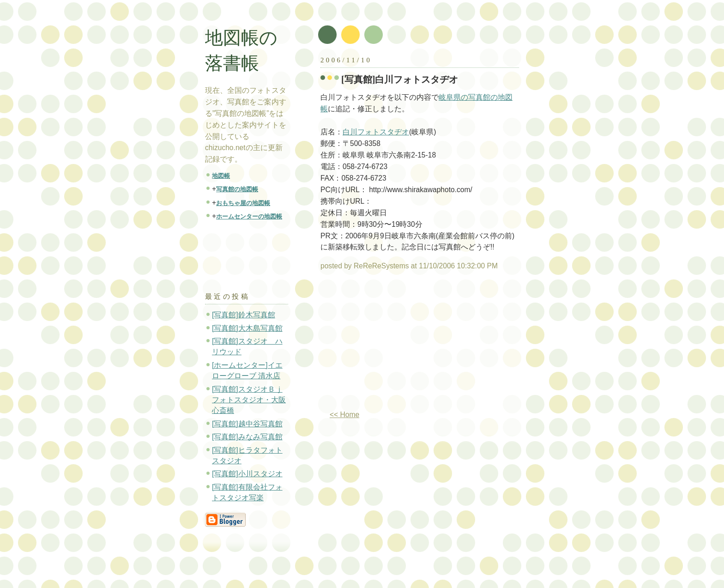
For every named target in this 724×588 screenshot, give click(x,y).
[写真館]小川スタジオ (247, 474)
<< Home (344, 415)
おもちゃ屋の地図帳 (243, 203)
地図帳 (221, 176)
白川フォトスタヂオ (376, 132)
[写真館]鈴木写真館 (244, 315)
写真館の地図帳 (237, 189)
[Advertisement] (398, 344)
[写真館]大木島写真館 (247, 328)
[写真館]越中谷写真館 (247, 424)
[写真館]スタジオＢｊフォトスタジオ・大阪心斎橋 (249, 400)
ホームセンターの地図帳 (249, 216)
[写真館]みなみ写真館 (247, 437)
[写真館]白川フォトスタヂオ (400, 79)
